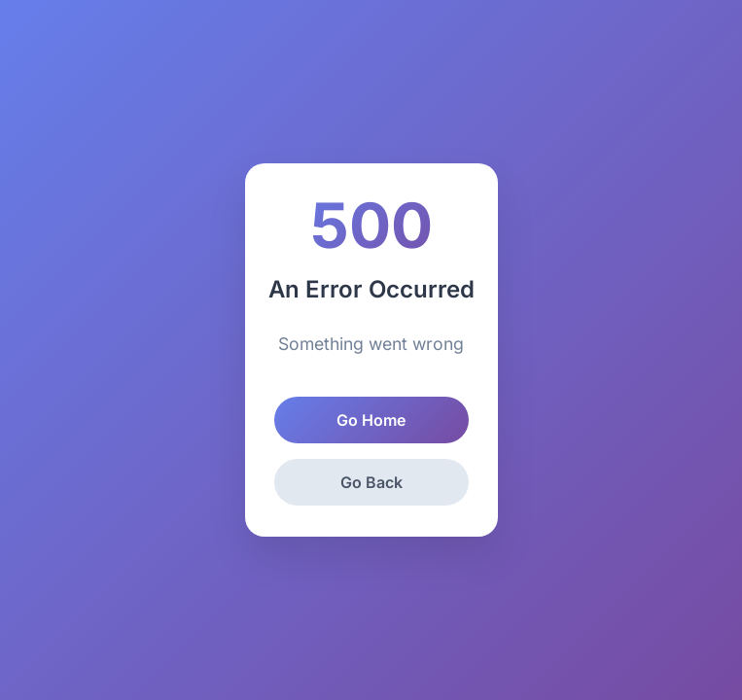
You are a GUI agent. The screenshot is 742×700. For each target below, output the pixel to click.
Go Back (371, 482)
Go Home (371, 420)
